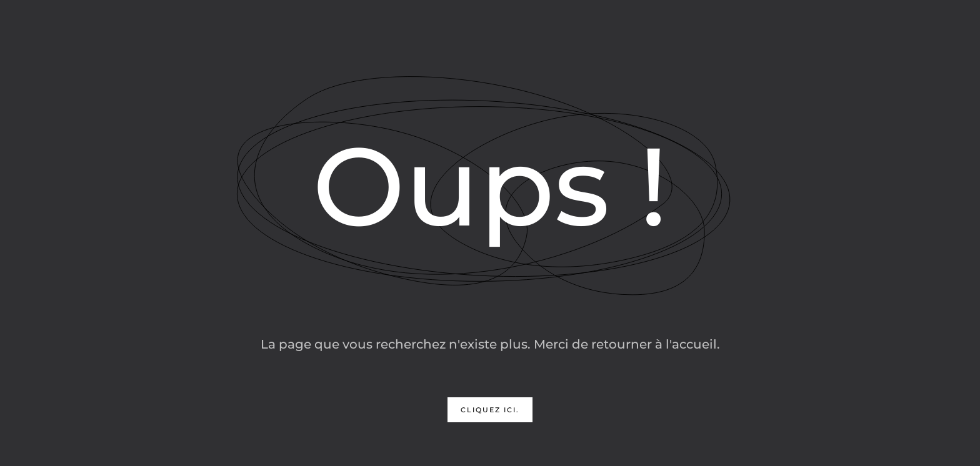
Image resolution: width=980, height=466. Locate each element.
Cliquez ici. (490, 410)
